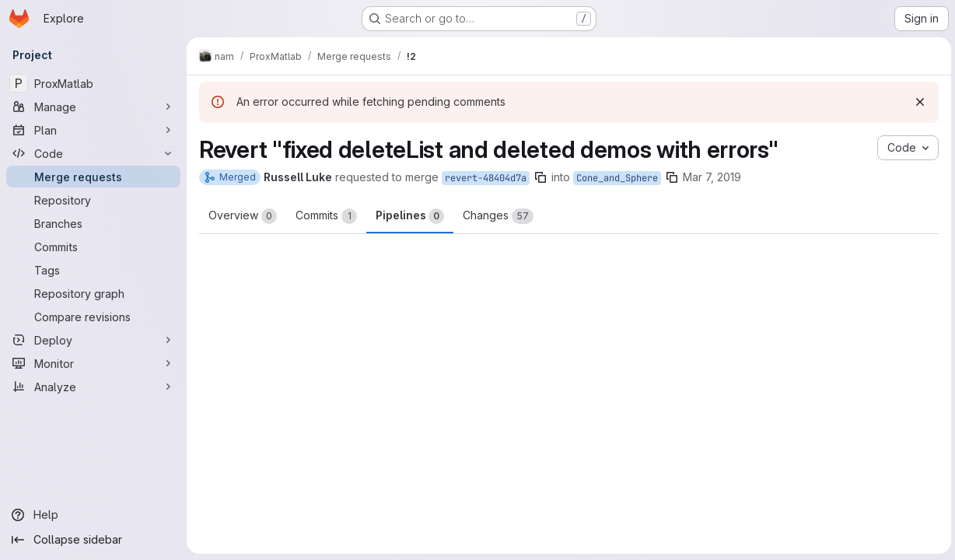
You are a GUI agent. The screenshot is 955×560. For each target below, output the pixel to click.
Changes (498, 216)
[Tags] (93, 270)
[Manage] (93, 107)
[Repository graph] (93, 293)
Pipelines (410, 216)
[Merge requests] (93, 177)
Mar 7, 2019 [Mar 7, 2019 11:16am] (712, 177)
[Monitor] (93, 363)
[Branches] (93, 223)
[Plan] (93, 130)
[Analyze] (93, 387)
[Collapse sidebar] (93, 540)
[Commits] (93, 247)
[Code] (93, 153)
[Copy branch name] (540, 177)
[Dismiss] (918, 102)
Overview (243, 216)
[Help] (93, 515)
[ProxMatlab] (93, 83)
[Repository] (93, 200)
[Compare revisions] (93, 317)
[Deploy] (93, 340)
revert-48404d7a (486, 178)
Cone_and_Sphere (617, 178)
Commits (326, 216)
